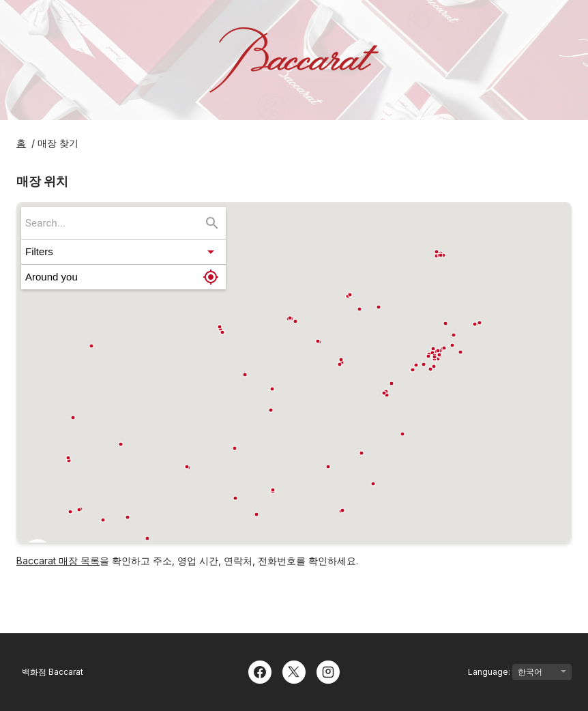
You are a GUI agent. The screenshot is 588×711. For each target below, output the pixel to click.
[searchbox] (114, 223)
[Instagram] (328, 671)
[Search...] (212, 223)
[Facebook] (260, 671)
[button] (123, 252)
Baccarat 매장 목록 (58, 561)
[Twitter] (294, 671)
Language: (520, 672)
